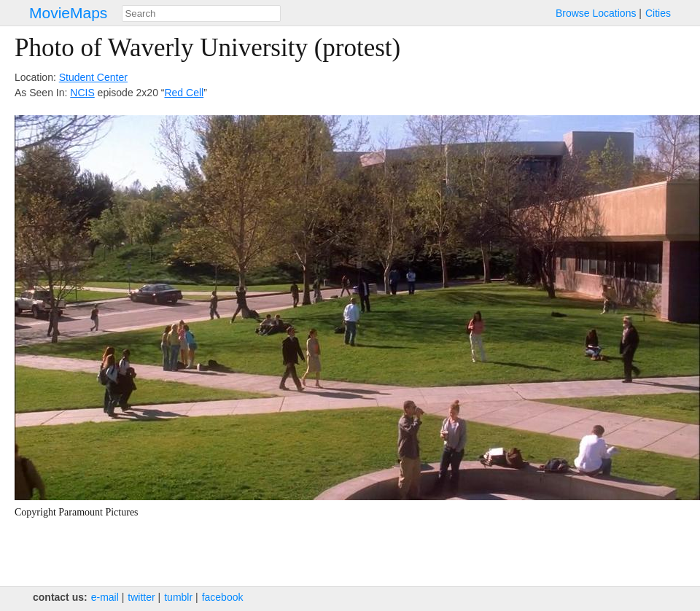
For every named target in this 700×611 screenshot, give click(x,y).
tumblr (178, 597)
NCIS (82, 93)
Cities (658, 13)
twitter (141, 597)
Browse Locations (596, 13)
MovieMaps (68, 13)
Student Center (93, 77)
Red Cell (184, 93)
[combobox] (201, 13)
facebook (223, 597)
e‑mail (105, 597)
